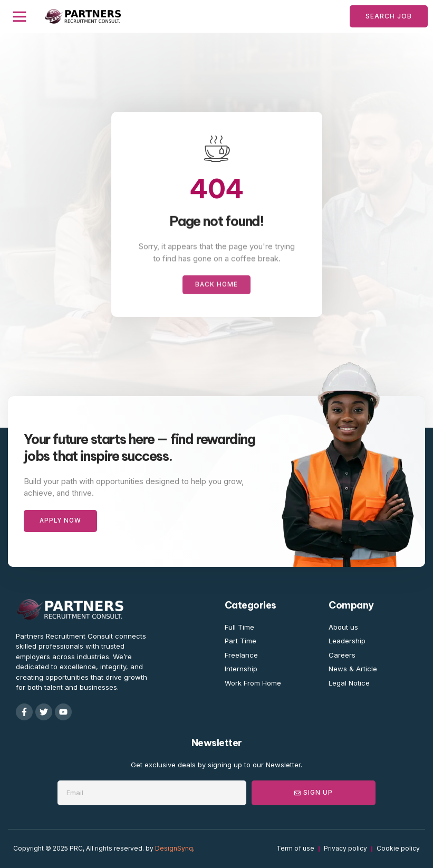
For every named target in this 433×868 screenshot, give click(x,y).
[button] (20, 16)
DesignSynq (174, 849)
